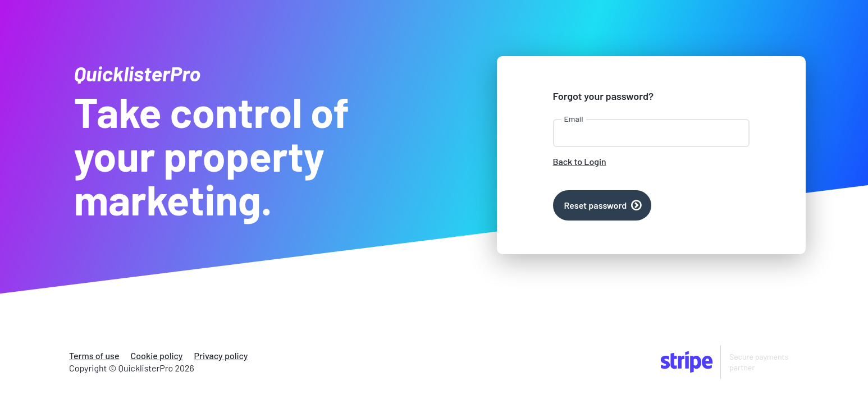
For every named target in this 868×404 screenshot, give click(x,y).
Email (574, 119)
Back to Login (580, 161)
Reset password (596, 205)
